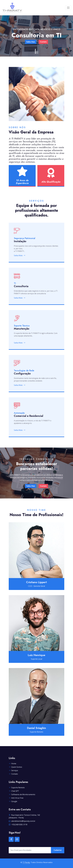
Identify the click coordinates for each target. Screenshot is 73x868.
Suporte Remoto (17, 788)
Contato (43, 42)
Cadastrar (58, 850)
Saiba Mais (31, 42)
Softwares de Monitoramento (22, 794)
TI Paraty (26, 862)
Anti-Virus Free (16, 798)
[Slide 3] (38, 52)
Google (13, 801)
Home (12, 764)
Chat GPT (14, 791)
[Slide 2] (37, 52)
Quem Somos (15, 767)
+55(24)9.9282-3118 (18, 825)
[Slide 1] (35, 51)
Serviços (13, 770)
